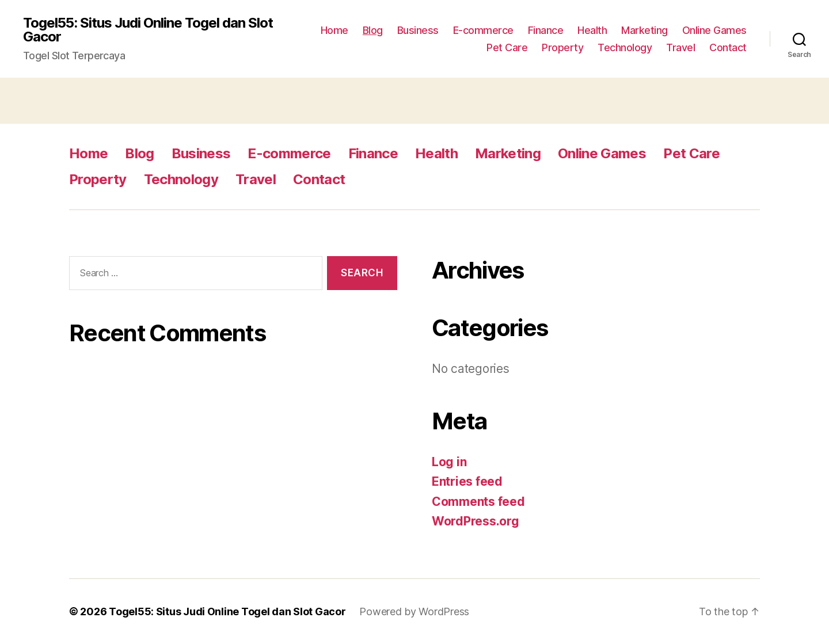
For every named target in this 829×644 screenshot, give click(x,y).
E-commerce (483, 30)
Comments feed (478, 502)
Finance (546, 30)
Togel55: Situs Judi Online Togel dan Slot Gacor (148, 30)
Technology (625, 47)
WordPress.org (476, 521)
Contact (728, 47)
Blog (373, 30)
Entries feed (467, 481)
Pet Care (507, 47)
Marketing (644, 30)
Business (418, 30)
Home (334, 30)
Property (562, 47)
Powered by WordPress (414, 611)
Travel (680, 47)
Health (592, 30)
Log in (449, 462)
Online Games (714, 30)
